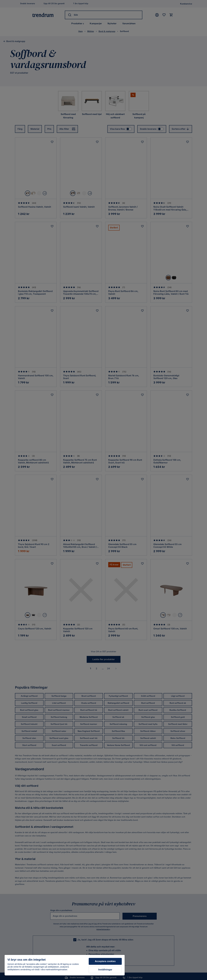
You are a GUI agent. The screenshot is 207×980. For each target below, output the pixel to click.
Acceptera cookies (105, 961)
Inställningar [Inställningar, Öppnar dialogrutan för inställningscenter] (105, 970)
